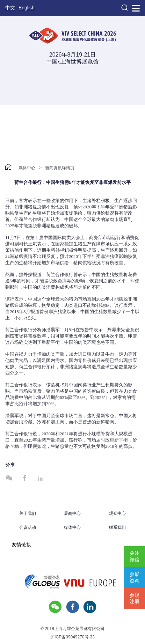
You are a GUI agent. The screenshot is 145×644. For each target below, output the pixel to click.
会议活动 (28, 527)
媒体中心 (27, 168)
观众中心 (117, 513)
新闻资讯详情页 (60, 168)
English (27, 8)
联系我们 (117, 527)
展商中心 (72, 513)
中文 (10, 8)
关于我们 (28, 513)
